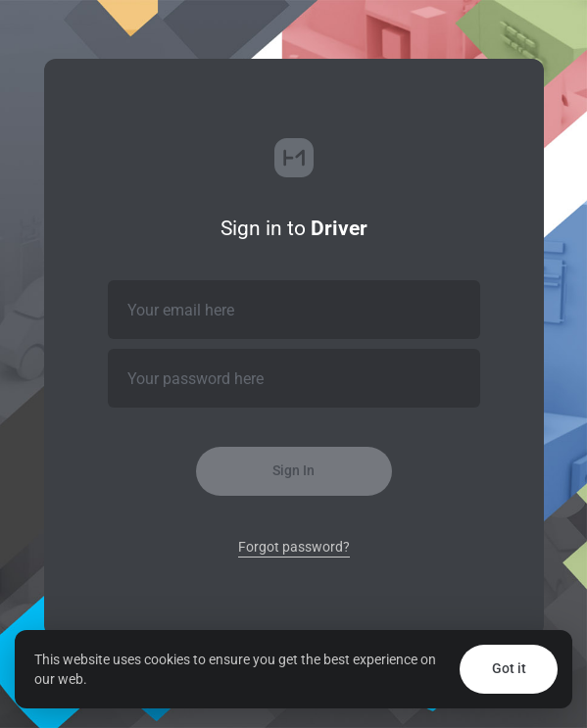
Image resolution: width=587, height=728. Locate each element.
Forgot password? (294, 547)
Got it (509, 668)
